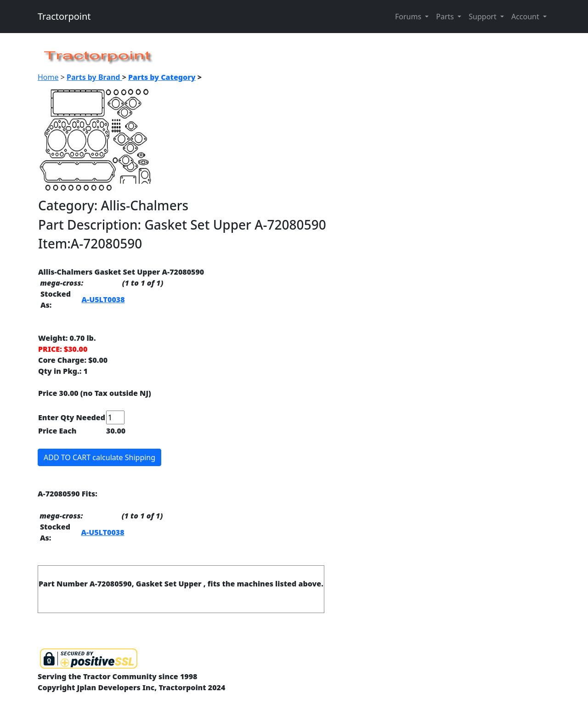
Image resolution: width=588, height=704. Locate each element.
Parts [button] (446, 17)
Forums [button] (409, 17)
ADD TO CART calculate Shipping (99, 457)
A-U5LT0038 (103, 299)
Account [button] (526, 17)
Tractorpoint (64, 16)
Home (48, 77)
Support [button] (483, 17)
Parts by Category (162, 77)
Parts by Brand (94, 77)
